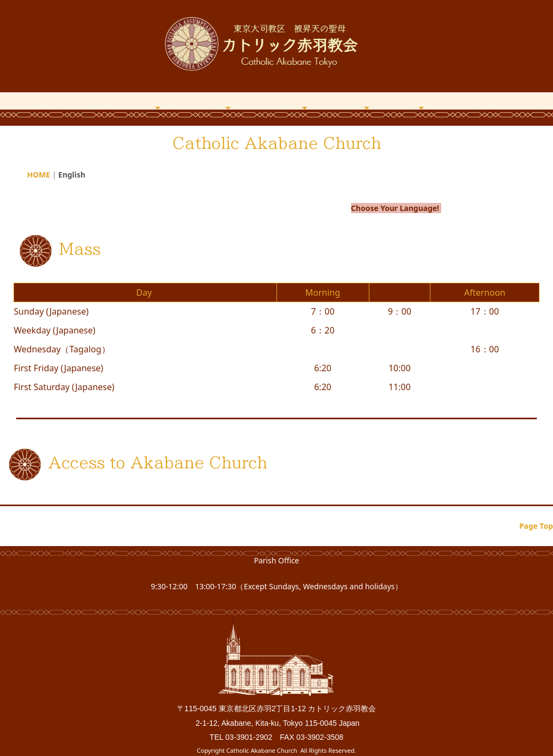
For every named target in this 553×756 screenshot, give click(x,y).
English (473, 99)
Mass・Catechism (228, 99)
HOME (108, 99)
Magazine (305, 99)
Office (421, 99)
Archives (366, 99)
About (158, 99)
